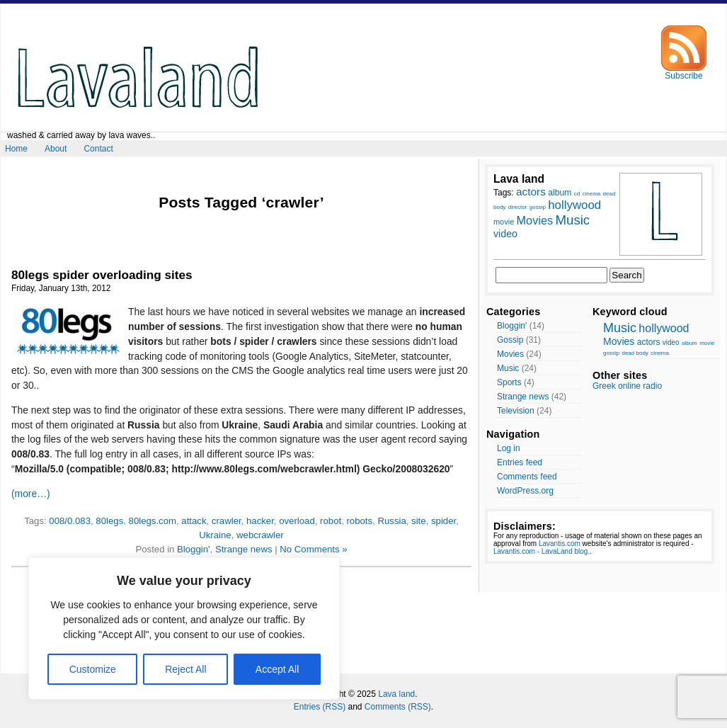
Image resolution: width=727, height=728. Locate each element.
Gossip (510, 340)
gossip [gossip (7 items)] (538, 207)
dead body (635, 353)
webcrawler (260, 535)
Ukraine (215, 535)
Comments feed (527, 477)
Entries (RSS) (320, 707)
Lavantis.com (560, 544)
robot (331, 521)
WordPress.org (525, 491)
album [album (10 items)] (560, 193)
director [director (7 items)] (518, 207)
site (419, 521)
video (671, 342)
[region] (184, 629)
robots (359, 521)
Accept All (277, 669)
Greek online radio (627, 386)
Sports (509, 382)
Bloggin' (194, 549)
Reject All (185, 669)
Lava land (396, 694)
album (689, 343)
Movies (510, 354)
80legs (109, 521)
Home (16, 149)
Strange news (244, 549)
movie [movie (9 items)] (504, 222)
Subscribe (684, 72)
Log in (509, 448)
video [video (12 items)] (505, 234)
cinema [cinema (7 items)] (591, 194)
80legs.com (153, 521)
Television (516, 411)
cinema (660, 353)
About (56, 149)
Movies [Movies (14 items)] (535, 220)
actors (649, 342)
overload (297, 521)
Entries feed (520, 462)
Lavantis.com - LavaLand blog (540, 551)
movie (707, 343)
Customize (93, 669)
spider (443, 521)
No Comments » (313, 549)
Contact (98, 149)
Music (508, 368)
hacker (260, 521)
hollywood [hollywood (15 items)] (574, 205)
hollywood (664, 328)
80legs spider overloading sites (102, 275)
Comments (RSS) (398, 707)
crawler (227, 521)
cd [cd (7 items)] (577, 194)
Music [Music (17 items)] (572, 220)
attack (194, 521)
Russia (391, 521)
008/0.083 (70, 521)
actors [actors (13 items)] (531, 192)
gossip (611, 353)
